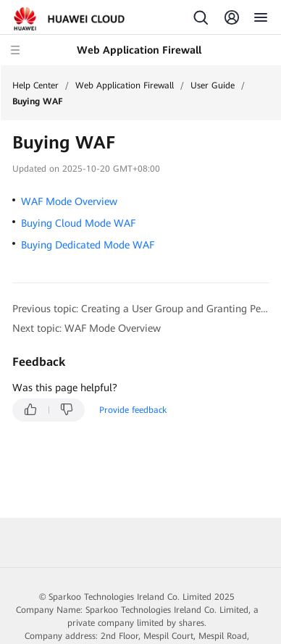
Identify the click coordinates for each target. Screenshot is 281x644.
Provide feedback (133, 410)
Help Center (35, 85)
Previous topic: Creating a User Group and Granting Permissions (141, 309)
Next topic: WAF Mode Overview (87, 328)
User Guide (213, 85)
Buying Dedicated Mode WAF (88, 245)
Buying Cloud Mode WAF (78, 223)
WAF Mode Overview (69, 201)
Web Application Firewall (125, 85)
